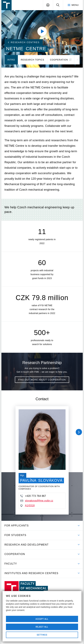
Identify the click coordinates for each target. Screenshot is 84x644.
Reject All (42, 627)
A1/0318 (28, 506)
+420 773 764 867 (33, 496)
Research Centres (24, 42)
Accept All (42, 619)
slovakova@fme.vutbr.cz (37, 501)
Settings (42, 635)
